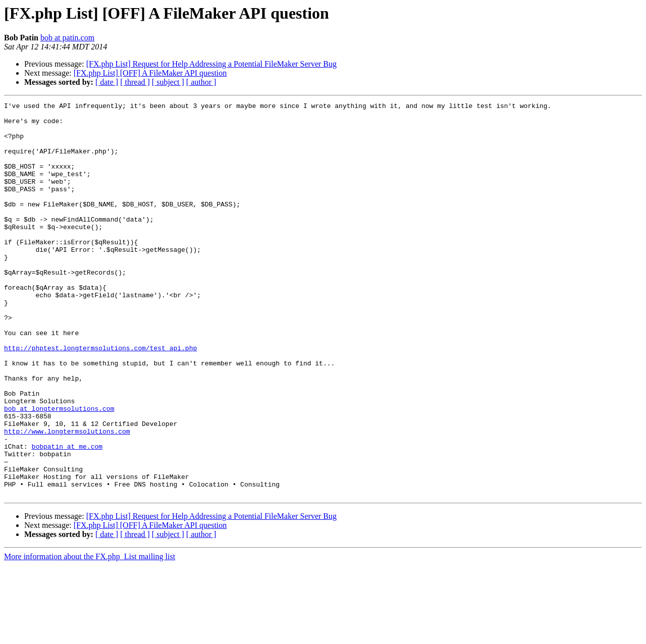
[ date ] (107, 82)
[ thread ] (135, 82)
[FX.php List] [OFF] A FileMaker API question (150, 73)
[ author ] (201, 82)
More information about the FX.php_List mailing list (90, 635)
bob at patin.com (67, 38)
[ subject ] (168, 82)
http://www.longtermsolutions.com (67, 498)
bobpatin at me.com (67, 516)
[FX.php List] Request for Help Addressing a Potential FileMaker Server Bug (211, 64)
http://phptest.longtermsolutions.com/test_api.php (100, 398)
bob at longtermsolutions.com (59, 470)
